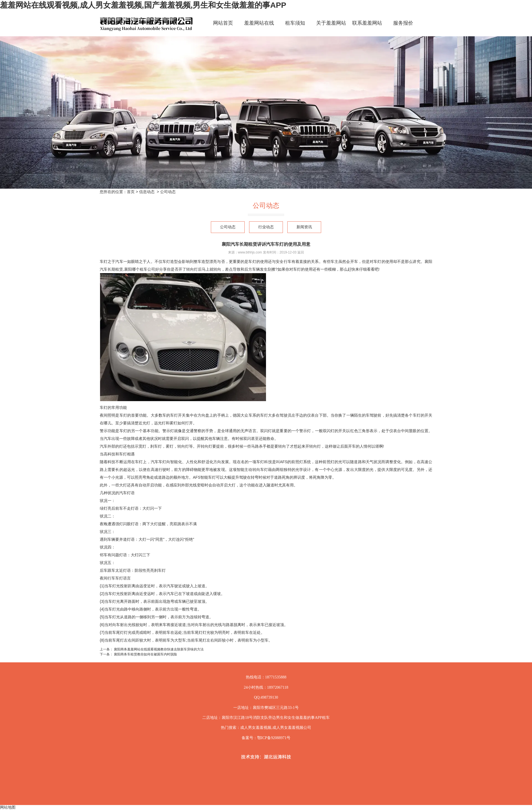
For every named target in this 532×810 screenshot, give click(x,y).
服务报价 (403, 23)
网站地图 (8, 807)
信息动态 (147, 192)
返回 (301, 252)
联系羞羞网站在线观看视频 (367, 28)
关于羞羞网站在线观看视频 (331, 28)
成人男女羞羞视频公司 (292, 728)
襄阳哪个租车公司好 (142, 269)
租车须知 (295, 23)
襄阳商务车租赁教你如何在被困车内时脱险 (145, 654)
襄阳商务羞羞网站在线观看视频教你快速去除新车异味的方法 (158, 649)
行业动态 (266, 227)
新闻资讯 (304, 227)
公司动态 (228, 227)
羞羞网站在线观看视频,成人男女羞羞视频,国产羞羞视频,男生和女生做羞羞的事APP (143, 5)
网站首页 (223, 23)
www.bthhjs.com (250, 252)
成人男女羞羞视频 (256, 728)
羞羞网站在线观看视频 (259, 28)
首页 (131, 192)
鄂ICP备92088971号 (274, 738)
